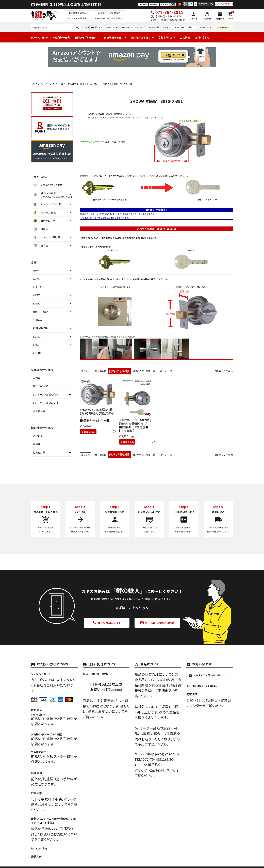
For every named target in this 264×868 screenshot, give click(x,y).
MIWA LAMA (179, 27)
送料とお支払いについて (106, 711)
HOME (34, 84)
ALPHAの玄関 (44, 212)
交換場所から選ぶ (114, 37)
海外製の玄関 (44, 221)
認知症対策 (39, 452)
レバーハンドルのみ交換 (46, 403)
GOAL (36, 279)
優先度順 (101, 371)
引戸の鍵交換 (153, 27)
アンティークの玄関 (47, 204)
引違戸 (40, 229)
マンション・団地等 (46, 237)
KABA (36, 303)
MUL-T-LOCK (41, 312)
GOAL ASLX (167, 27)
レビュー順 (172, 371)
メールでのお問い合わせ (204, 675)
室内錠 (37, 378)
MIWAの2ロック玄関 (48, 185)
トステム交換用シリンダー (109, 27)
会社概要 (185, 37)
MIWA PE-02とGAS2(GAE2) (133, 27)
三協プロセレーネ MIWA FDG (199, 27)
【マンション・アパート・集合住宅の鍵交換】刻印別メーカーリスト (70, 84)
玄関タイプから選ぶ (86, 37)
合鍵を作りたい (167, 37)
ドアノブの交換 (41, 386)
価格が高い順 (145, 371)
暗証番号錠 (39, 411)
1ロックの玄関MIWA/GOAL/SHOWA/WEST (53, 195)
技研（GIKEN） (41, 328)
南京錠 (37, 444)
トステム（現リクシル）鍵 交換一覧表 (50, 37)
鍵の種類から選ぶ (141, 37)
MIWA (36, 270)
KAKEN (37, 345)
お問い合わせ (202, 37)
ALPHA (37, 287)
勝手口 (40, 246)
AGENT (37, 353)
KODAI (37, 337)
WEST (37, 295)
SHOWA (37, 320)
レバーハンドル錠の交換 (46, 394)
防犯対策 (38, 436)
